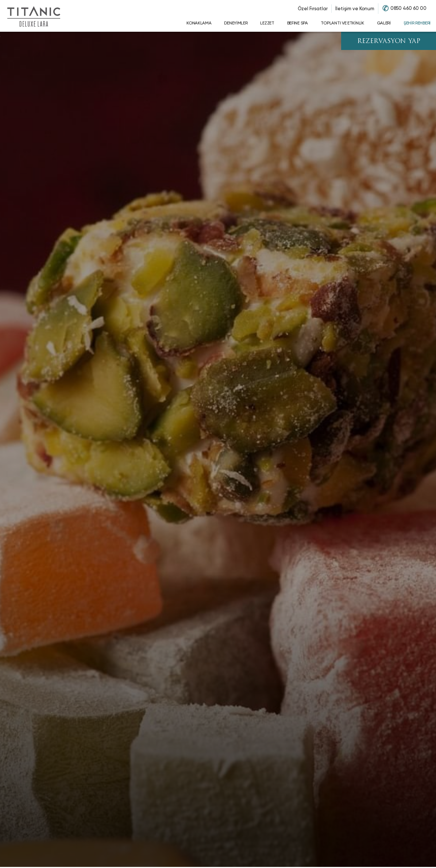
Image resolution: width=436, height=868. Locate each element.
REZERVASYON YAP (389, 41)
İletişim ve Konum (355, 9)
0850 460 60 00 (408, 8)
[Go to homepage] (34, 16)
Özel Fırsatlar (313, 9)
